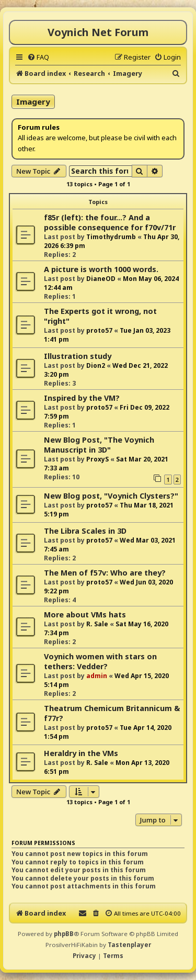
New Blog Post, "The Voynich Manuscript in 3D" (99, 445)
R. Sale (97, 624)
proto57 (99, 330)
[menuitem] (38, 57)
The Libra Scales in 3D (85, 531)
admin (97, 676)
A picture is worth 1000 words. (101, 269)
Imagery (33, 102)
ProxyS (97, 459)
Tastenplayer (129, 945)
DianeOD (101, 279)
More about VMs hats (85, 615)
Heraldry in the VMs (81, 753)
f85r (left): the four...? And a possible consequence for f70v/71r (110, 222)
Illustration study (78, 356)
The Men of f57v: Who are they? (105, 573)
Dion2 (96, 365)
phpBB (64, 934)
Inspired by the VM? (82, 398)
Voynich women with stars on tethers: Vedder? (100, 661)
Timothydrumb (111, 237)
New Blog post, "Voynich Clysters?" (111, 496)
